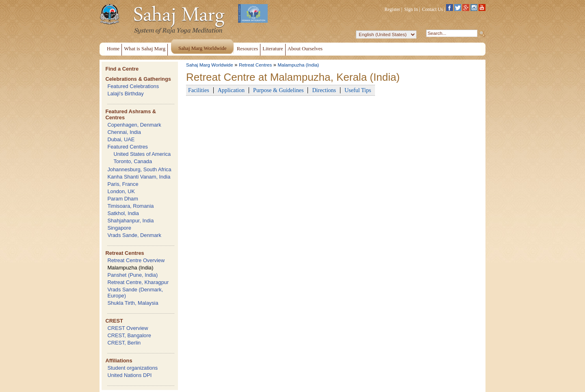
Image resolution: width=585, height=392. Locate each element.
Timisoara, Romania (130, 206)
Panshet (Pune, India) (132, 275)
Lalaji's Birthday (125, 94)
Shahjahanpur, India (130, 221)
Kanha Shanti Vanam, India (139, 177)
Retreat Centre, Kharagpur (138, 282)
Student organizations (132, 368)
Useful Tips (358, 90)
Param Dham (122, 199)
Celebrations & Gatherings (138, 79)
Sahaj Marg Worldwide (210, 65)
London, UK (121, 191)
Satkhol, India (123, 213)
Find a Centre (122, 69)
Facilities (199, 90)
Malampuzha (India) (130, 268)
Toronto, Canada (133, 161)
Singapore (119, 228)
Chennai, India (124, 132)
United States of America (142, 154)
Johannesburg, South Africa (139, 169)
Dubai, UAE (121, 139)
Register (392, 9)
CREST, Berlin (124, 343)
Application (231, 90)
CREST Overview (128, 328)
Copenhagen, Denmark (134, 125)
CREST (114, 321)
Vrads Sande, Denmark (134, 235)
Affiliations (119, 361)
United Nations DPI (129, 375)
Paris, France (123, 184)
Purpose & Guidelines (278, 90)
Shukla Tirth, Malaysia (133, 303)
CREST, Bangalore (129, 335)
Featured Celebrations (133, 86)
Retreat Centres (125, 253)
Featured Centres (128, 147)
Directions (324, 90)
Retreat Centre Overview (136, 260)
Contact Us (433, 9)
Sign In (411, 9)
